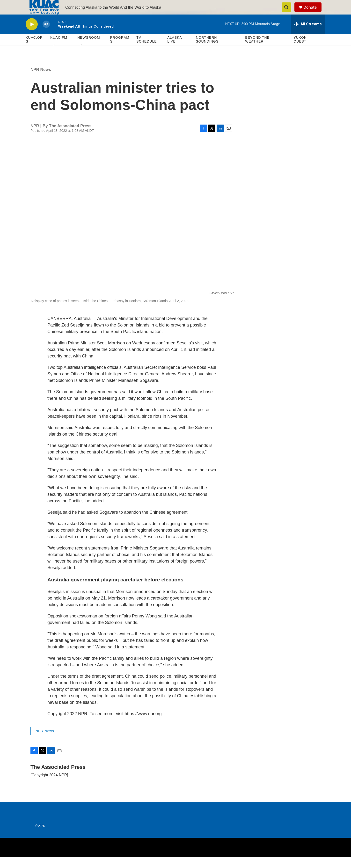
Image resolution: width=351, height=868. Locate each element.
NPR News (41, 80)
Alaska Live (175, 50)
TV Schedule (146, 50)
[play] (32, 35)
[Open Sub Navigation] (54, 56)
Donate (313, 13)
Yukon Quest (300, 50)
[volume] (46, 35)
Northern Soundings (207, 50)
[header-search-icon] (289, 13)
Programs (120, 50)
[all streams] (308, 35)
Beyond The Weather (257, 50)
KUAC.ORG (34, 50)
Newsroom (89, 48)
